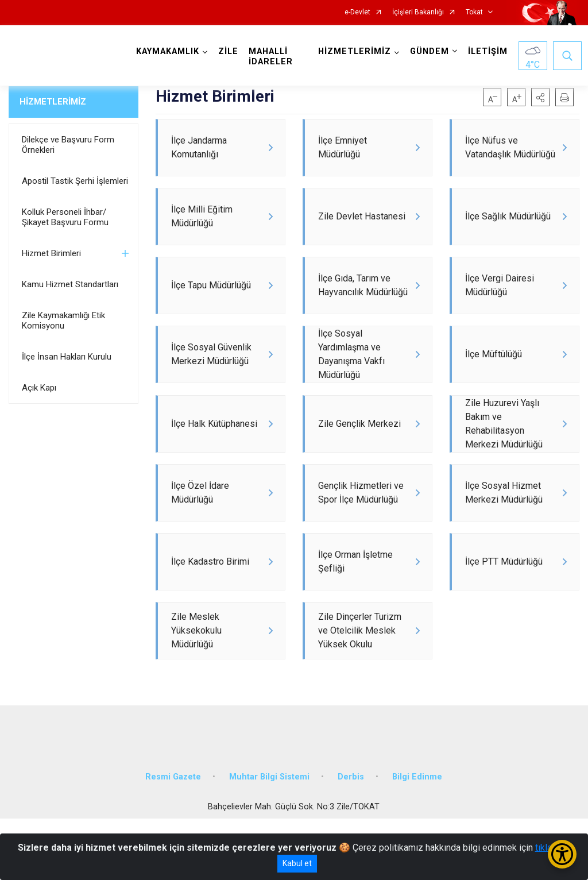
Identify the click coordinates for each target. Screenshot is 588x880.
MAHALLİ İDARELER (273, 57)
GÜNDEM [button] (427, 51)
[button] (540, 97)
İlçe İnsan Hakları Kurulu (67, 357)
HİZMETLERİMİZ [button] (352, 51)
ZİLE (231, 51)
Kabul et (297, 863)
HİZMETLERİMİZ (53, 102)
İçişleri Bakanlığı (418, 12)
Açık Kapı (39, 388)
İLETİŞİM (486, 51)
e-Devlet (357, 12)
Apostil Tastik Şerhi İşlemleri (75, 181)
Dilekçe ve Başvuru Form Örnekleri (68, 145)
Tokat (474, 12)
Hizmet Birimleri (51, 253)
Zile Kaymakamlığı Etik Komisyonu (63, 321)
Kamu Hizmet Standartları (70, 284)
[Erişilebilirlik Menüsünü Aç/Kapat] (562, 854)
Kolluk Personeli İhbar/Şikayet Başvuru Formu (65, 217)
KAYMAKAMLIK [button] (170, 51)
